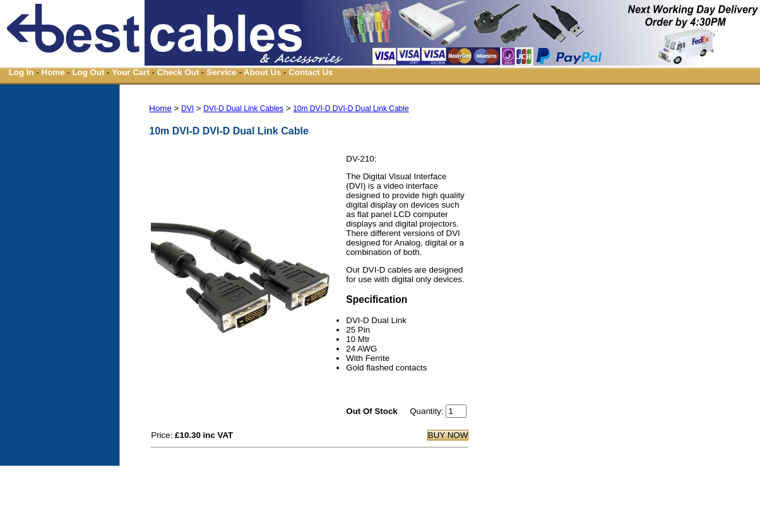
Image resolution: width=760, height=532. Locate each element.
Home (53, 72)
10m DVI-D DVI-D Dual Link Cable (351, 109)
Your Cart (131, 72)
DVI (187, 109)
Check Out (178, 72)
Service (221, 72)
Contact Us (311, 72)
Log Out (88, 72)
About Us (262, 72)
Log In (21, 72)
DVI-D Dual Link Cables (243, 109)
